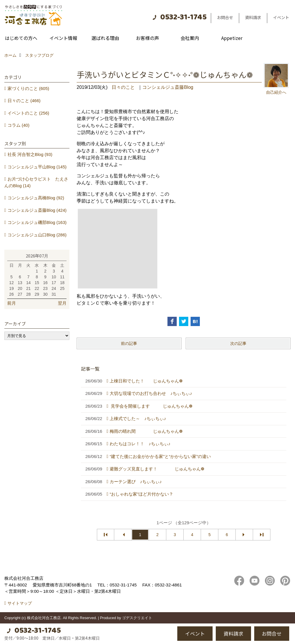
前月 (12, 303)
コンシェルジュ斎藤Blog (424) (37, 210)
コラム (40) (19, 125)
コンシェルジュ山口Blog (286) (37, 235)
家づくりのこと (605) (28, 88)
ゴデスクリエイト (137, 618)
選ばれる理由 (105, 38)
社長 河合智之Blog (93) (30, 154)
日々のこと (123, 87)
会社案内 (190, 38)
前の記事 (129, 343)
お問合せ (225, 17)
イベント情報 (63, 38)
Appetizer (232, 38)
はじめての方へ (21, 38)
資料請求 (253, 17)
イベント (281, 17)
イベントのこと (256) (28, 113)
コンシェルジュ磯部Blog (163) (37, 222)
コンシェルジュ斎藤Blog (168, 87)
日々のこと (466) (24, 101)
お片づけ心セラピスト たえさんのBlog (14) (36, 182)
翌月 (62, 303)
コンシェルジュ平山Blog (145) (37, 167)
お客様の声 (147, 38)
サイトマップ (20, 603)
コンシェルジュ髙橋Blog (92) (36, 198)
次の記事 (238, 343)
